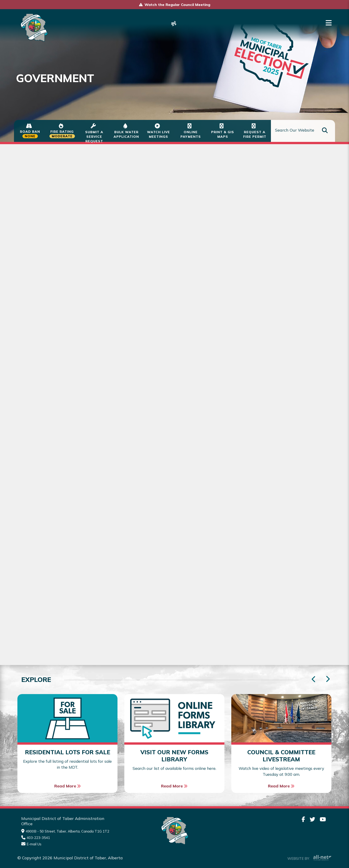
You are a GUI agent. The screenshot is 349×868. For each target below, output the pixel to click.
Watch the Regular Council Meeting (177, 5)
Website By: (309, 853)
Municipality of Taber (34, 28)
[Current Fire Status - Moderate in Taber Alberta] (62, 131)
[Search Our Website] (303, 131)
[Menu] (329, 23)
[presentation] (328, 674)
